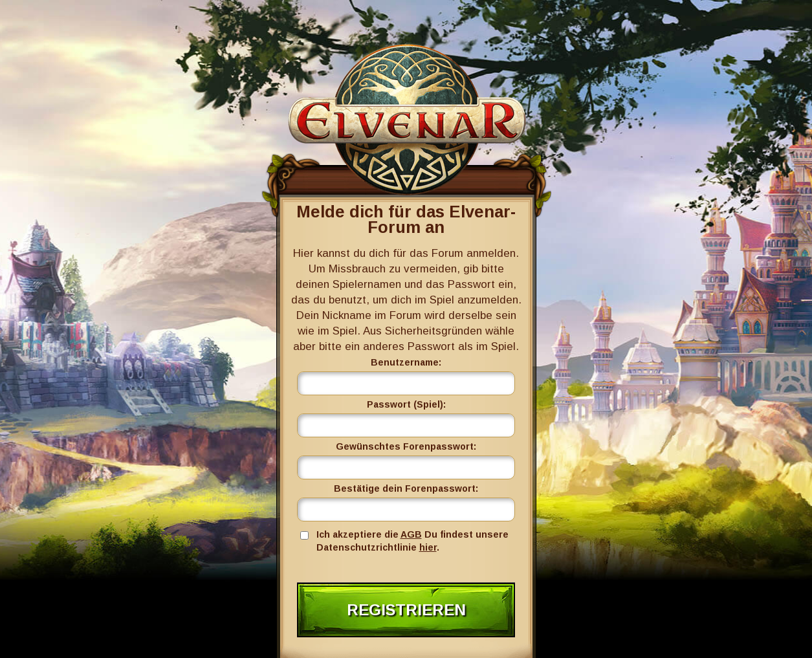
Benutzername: (406, 362)
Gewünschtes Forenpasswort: (406, 446)
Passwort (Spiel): (406, 404)
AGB (411, 534)
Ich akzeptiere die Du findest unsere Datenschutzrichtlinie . (412, 541)
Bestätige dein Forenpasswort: (406, 488)
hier (428, 547)
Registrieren (406, 610)
